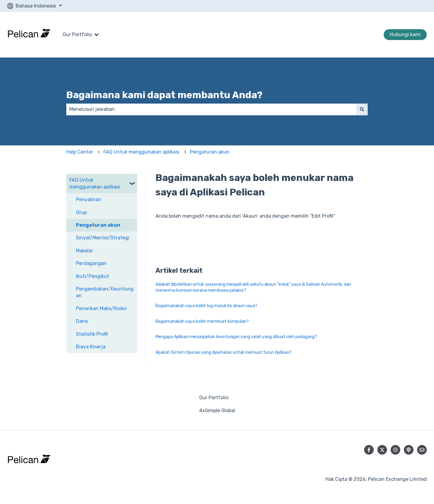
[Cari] (362, 109)
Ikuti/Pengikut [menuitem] (93, 276)
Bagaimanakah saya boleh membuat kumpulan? (202, 321)
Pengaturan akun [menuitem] (98, 225)
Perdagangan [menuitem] (91, 263)
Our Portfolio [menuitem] (214, 398)
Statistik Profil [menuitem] (92, 334)
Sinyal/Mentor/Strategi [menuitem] (103, 238)
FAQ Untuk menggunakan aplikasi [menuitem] (95, 183)
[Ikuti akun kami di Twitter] (382, 450)
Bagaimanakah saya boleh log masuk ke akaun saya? (206, 306)
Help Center (80, 152)
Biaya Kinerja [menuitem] (91, 347)
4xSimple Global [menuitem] (217, 411)
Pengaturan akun (210, 152)
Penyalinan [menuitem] (89, 199)
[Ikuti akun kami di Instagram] (395, 450)
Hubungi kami (405, 34)
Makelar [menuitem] (85, 251)
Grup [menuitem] (81, 212)
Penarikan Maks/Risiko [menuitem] (101, 308)
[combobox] (211, 109)
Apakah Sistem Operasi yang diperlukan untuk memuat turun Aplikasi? (224, 352)
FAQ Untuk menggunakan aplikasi (141, 152)
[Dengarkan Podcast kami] (409, 450)
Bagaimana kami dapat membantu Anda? (164, 95)
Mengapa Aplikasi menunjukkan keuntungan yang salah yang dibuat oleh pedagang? (236, 337)
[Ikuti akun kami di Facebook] (369, 450)
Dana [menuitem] (82, 321)
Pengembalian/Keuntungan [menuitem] (105, 292)
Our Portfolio (77, 34)
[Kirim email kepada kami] (422, 450)
